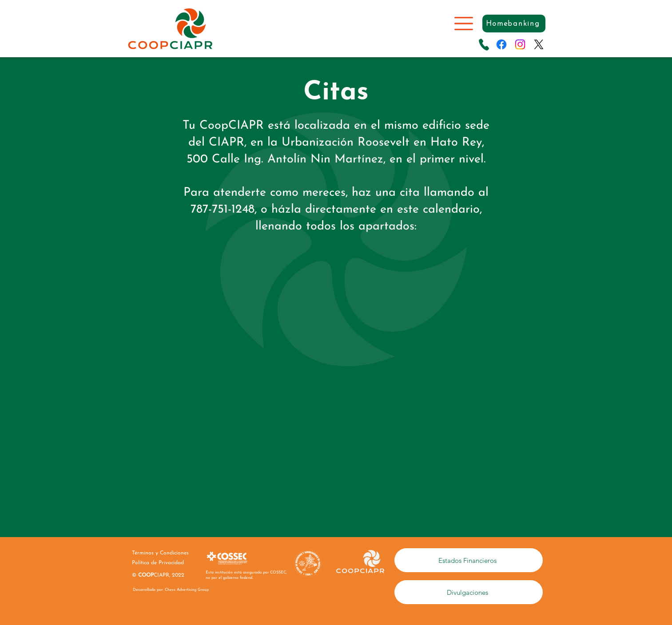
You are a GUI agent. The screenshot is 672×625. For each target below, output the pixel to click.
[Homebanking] (514, 24)
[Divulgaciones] (469, 592)
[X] (539, 44)
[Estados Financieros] (469, 560)
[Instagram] (520, 44)
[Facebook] (501, 44)
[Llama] (484, 44)
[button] (464, 24)
